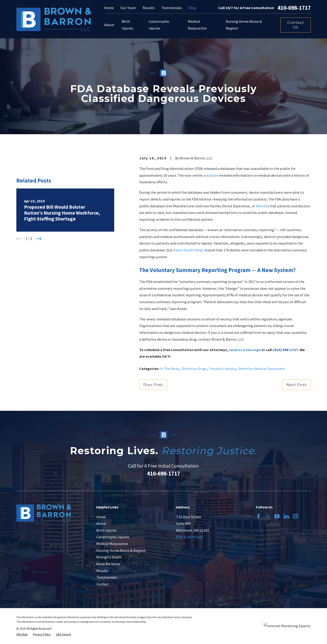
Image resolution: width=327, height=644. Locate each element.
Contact (103, 584)
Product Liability (223, 369)
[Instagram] (296, 516)
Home (109, 8)
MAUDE (262, 206)
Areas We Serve (108, 564)
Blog (192, 8)
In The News (170, 369)
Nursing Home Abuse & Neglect (121, 550)
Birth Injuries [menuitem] (128, 25)
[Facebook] (259, 516)
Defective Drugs (194, 369)
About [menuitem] (109, 25)
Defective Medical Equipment (262, 369)
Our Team (128, 8)
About (101, 523)
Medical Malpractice (112, 544)
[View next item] (39, 239)
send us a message (245, 350)
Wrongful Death (109, 557)
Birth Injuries (107, 530)
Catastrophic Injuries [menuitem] (159, 25)
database (211, 175)
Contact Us (296, 25)
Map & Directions (190, 537)
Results (149, 8)
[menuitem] (22, 635)
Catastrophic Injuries (113, 537)
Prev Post (153, 385)
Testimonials (172, 8)
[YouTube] (277, 516)
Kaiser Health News (189, 250)
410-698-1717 (294, 8)
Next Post (296, 385)
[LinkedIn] (286, 516)
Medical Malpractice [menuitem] (197, 25)
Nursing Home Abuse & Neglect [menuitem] (244, 25)
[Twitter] (268, 516)
